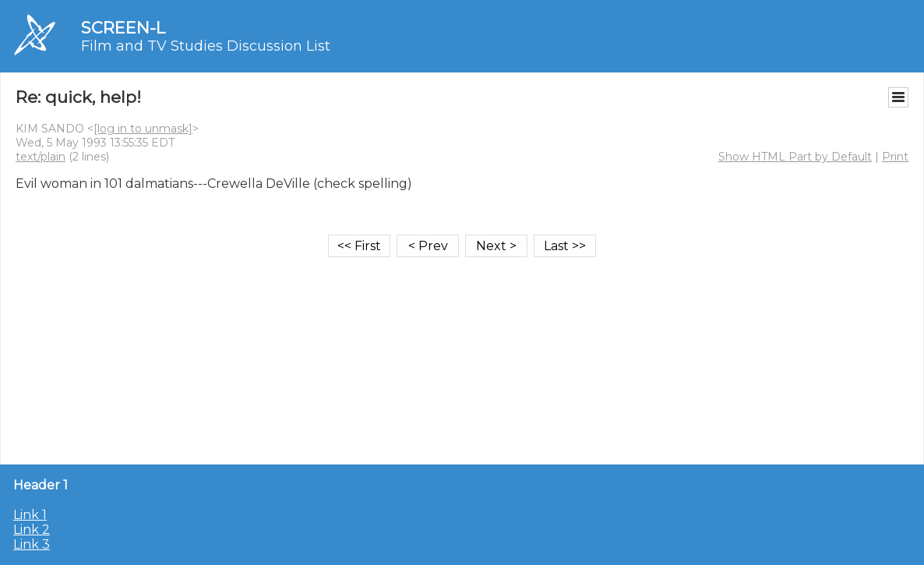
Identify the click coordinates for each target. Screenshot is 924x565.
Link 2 (32, 530)
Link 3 (32, 544)
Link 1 (30, 515)
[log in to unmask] (143, 129)
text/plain (41, 157)
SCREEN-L (123, 28)
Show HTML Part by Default (795, 157)
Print (895, 157)
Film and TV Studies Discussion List (206, 46)
